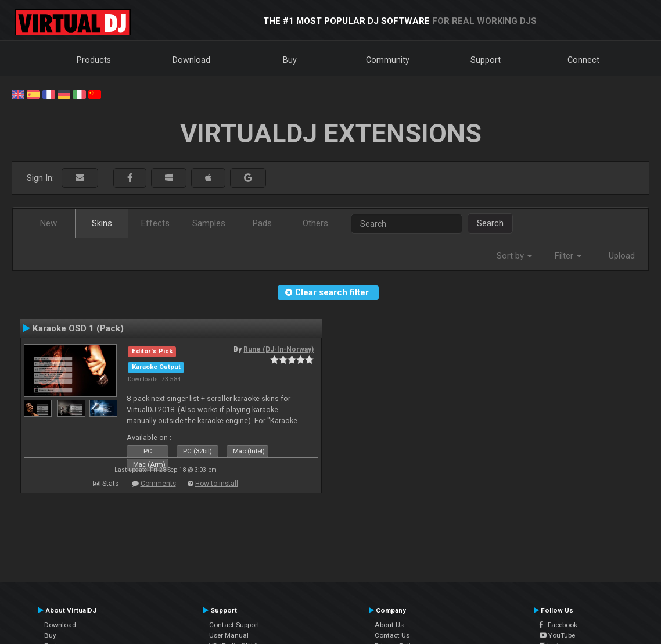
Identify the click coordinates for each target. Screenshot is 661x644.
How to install (217, 484)
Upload (622, 256)
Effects (155, 223)
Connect (583, 60)
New (49, 223)
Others (315, 223)
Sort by (514, 256)
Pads (262, 223)
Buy (290, 60)
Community (388, 60)
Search (490, 223)
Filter (568, 256)
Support (486, 60)
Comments (158, 484)
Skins (102, 223)
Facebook (558, 625)
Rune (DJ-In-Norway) (279, 349)
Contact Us (392, 635)
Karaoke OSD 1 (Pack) (78, 328)
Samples (209, 223)
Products (94, 60)
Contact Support (234, 625)
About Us (389, 625)
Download (191, 60)
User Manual (229, 635)
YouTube (557, 635)
